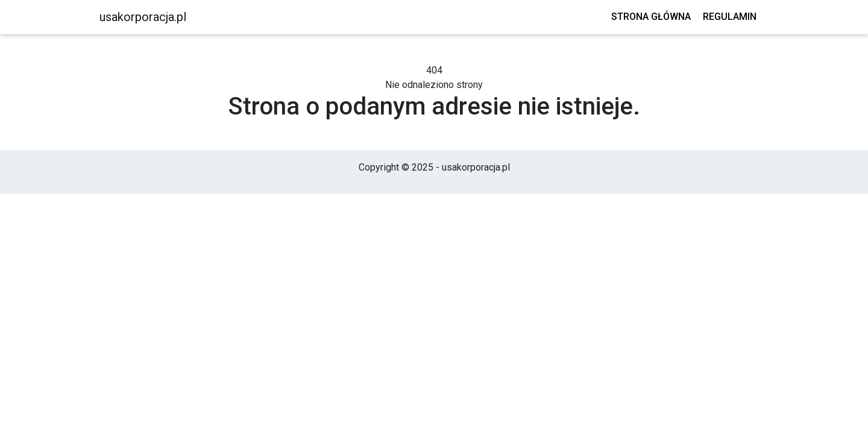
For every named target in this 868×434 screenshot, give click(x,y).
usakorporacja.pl (143, 17)
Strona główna (651, 17)
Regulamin (730, 17)
